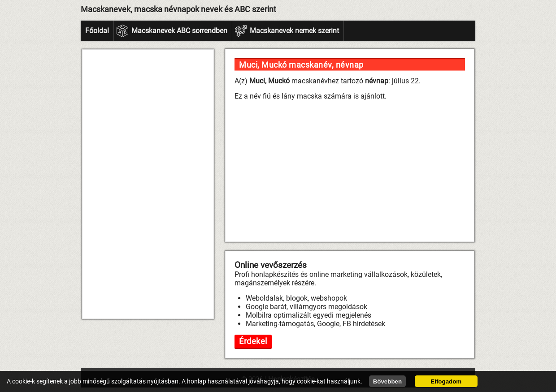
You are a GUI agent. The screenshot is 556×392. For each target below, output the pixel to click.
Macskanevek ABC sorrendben (179, 31)
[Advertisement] (148, 184)
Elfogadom (446, 381)
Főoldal (97, 31)
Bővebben (387, 381)
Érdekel (253, 341)
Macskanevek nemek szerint (294, 31)
